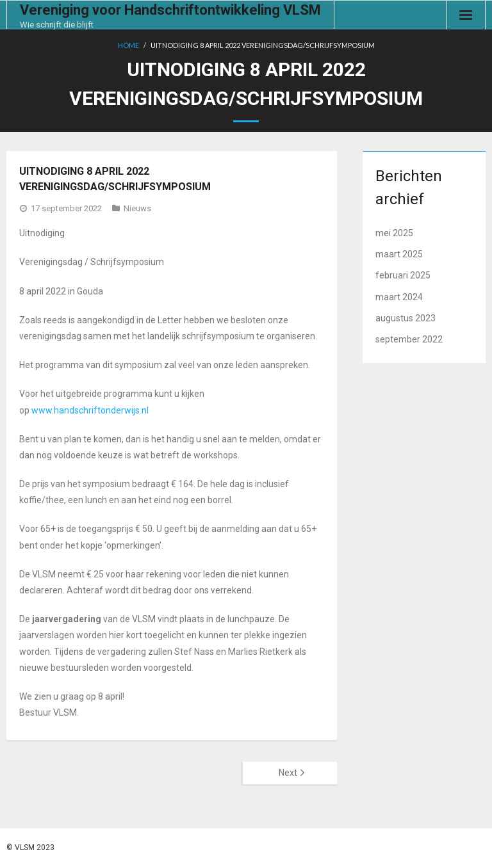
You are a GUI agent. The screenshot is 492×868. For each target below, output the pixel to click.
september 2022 (409, 339)
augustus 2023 (406, 318)
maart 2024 (399, 297)
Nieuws (137, 208)
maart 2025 (399, 254)
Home (128, 45)
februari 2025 (403, 275)
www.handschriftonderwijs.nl (90, 410)
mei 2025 (394, 233)
